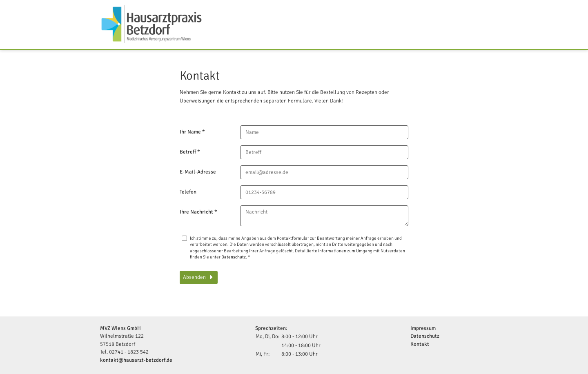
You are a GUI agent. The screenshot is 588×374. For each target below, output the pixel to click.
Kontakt (420, 344)
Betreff (190, 152)
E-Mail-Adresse (198, 172)
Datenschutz (234, 257)
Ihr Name (192, 132)
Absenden (195, 277)
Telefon (188, 192)
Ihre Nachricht (198, 212)
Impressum (423, 328)
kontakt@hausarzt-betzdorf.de (136, 360)
